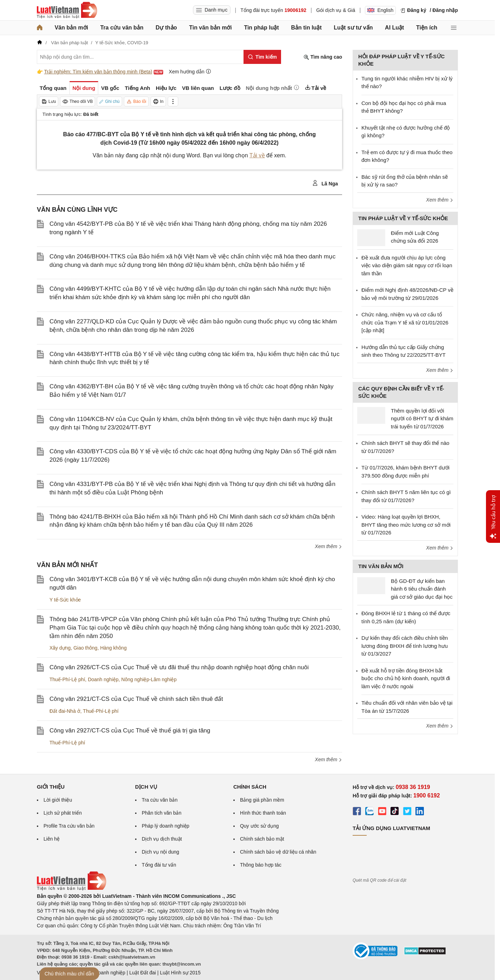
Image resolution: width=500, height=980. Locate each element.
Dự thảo (166, 28)
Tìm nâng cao (323, 57)
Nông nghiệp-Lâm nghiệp (149, 679)
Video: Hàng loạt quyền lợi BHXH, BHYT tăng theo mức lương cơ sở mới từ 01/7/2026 (406, 525)
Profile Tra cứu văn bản (69, 826)
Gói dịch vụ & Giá (336, 10)
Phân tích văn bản (162, 813)
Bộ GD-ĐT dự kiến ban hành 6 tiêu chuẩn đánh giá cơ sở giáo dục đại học (422, 589)
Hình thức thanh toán (263, 813)
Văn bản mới (71, 28)
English (380, 10)
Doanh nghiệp (103, 679)
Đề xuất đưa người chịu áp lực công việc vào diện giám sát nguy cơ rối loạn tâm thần (407, 265)
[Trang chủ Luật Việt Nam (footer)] (72, 889)
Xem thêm (328, 546)
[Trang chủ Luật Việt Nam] (67, 10)
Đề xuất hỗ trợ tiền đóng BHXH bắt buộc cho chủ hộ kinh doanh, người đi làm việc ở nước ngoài (406, 678)
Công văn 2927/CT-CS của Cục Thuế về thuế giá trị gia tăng (130, 731)
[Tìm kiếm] (262, 57)
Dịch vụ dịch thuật (162, 839)
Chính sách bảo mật (262, 839)
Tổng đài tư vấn (159, 865)
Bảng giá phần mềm (262, 800)
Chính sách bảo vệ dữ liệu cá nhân (278, 852)
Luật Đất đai (142, 973)
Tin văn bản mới (211, 28)
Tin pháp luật (261, 28)
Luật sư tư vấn (353, 28)
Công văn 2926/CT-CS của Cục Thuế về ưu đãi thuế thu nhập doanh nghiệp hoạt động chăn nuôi (179, 667)
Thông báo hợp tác (261, 865)
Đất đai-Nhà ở (65, 711)
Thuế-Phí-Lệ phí (67, 679)
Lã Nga (325, 183)
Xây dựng (60, 648)
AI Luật (394, 28)
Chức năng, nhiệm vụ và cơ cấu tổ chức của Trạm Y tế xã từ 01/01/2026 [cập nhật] (405, 322)
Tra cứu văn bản (122, 28)
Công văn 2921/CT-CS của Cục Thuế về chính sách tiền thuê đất (136, 699)
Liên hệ (52, 839)
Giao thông (85, 648)
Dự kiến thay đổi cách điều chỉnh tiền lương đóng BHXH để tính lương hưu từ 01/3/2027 (405, 646)
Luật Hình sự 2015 (180, 973)
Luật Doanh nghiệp (104, 973)
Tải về (257, 155)
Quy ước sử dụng (259, 826)
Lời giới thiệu (58, 800)
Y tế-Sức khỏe (65, 600)
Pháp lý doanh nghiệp (166, 826)
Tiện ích (427, 28)
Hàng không (113, 648)
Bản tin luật (306, 28)
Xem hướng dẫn (190, 71)
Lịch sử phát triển (63, 813)
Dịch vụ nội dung (161, 852)
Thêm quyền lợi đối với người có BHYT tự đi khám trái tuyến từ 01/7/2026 (422, 419)
